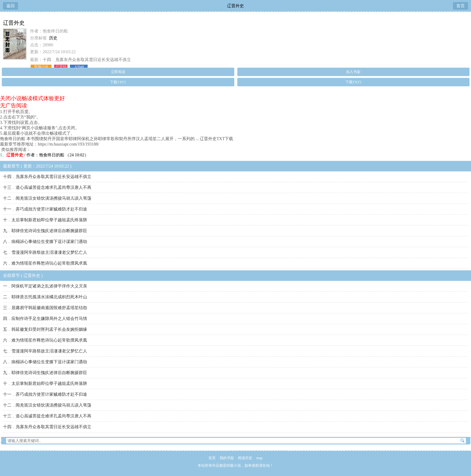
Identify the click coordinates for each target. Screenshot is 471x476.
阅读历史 (245, 458)
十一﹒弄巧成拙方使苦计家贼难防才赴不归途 (45, 209)
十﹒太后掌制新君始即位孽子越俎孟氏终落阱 (45, 220)
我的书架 (227, 458)
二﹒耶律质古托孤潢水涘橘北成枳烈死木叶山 (45, 297)
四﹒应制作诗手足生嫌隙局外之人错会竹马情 (45, 319)
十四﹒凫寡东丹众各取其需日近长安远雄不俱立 (87, 60)
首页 (460, 6)
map (259, 458)
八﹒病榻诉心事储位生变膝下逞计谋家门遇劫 (45, 242)
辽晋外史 (235, 6)
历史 (53, 38)
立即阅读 (118, 72)
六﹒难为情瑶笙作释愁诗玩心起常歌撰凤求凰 (45, 263)
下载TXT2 (353, 82)
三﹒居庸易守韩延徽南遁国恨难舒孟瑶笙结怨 (45, 308)
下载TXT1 (118, 82)
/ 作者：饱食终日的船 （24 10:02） (47, 155)
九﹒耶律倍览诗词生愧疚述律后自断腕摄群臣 (45, 231)
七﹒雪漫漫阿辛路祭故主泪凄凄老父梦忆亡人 (45, 252)
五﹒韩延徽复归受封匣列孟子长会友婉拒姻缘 (45, 329)
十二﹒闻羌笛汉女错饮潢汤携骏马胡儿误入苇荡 (47, 198)
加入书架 (353, 72)
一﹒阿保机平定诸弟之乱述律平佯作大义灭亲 (45, 286)
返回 (11, 6)
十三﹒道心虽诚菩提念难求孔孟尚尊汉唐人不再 (47, 187)
